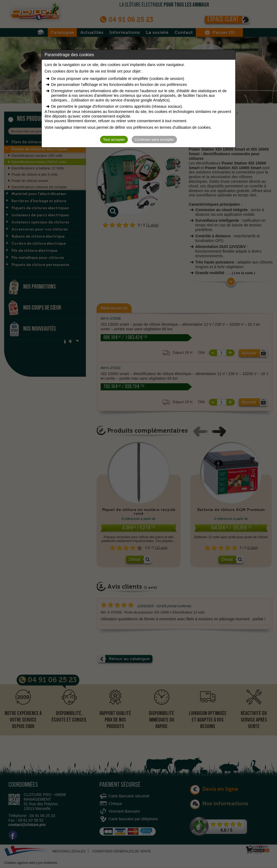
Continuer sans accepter (154, 140)
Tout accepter (114, 140)
